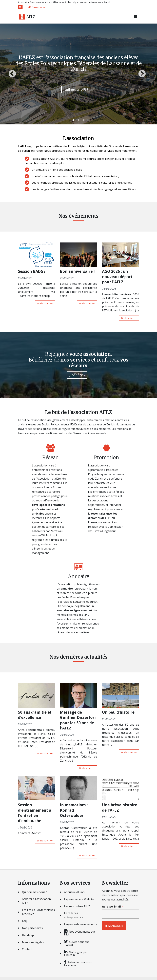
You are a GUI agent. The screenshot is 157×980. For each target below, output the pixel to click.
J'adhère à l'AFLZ (76, 90)
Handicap (28, 935)
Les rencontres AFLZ (77, 906)
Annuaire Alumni (75, 892)
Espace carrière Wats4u (79, 899)
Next (142, 74)
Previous (12, 74)
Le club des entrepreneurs (73, 915)
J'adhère (76, 375)
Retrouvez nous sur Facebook (78, 964)
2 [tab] (78, 120)
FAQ (25, 921)
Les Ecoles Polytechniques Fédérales (38, 912)
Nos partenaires (32, 928)
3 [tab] (84, 120)
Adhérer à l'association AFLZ (36, 901)
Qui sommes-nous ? (34, 892)
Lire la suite (46, 303)
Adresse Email (111, 907)
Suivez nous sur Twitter (77, 943)
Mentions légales (33, 942)
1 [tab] (73, 120)
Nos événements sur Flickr (80, 933)
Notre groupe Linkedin (75, 953)
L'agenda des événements (80, 924)
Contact (27, 949)
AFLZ (31, 17)
